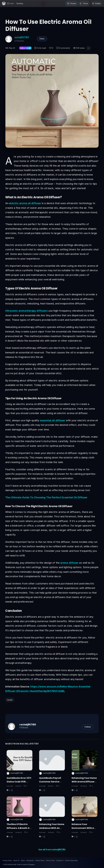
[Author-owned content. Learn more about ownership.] (25, 48)
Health (10, 700)
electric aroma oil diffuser (25, 203)
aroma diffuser (69, 563)
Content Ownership (71, 861)
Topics (23, 861)
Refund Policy (40, 861)
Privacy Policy (7, 861)
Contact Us (60, 861)
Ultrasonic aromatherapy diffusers (26, 311)
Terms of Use (50, 861)
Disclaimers (30, 861)
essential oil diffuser (53, 420)
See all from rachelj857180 (52, 849)
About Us (16, 861)
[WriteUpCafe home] (4, 4)
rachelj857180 (22, 37)
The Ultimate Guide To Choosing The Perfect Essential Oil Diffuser (46, 497)
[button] (89, 48)
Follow (42, 39)
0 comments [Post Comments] (63, 48)
